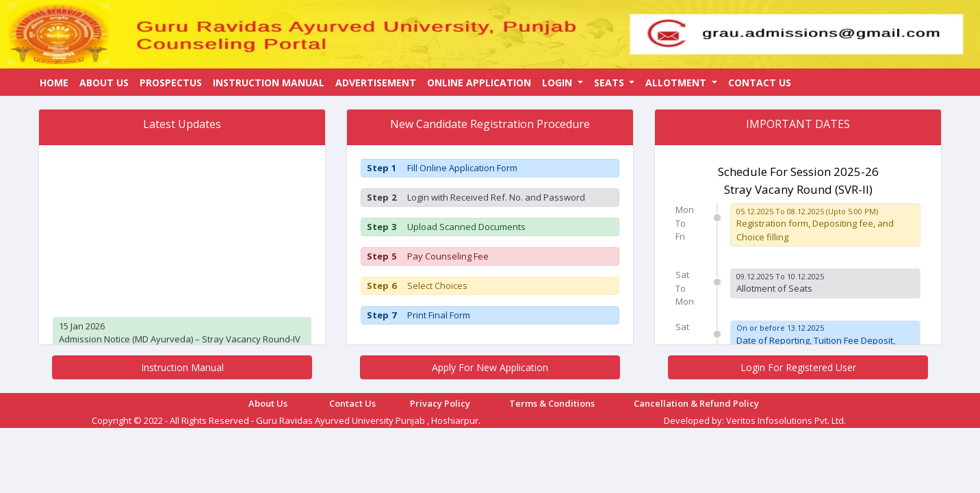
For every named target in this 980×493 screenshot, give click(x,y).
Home (54, 83)
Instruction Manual (269, 83)
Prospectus (171, 83)
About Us (104, 83)
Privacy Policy (440, 403)
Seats (610, 83)
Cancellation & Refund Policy (696, 403)
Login (558, 83)
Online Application (479, 83)
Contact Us (760, 83)
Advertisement (376, 83)
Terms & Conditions (552, 403)
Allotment (677, 83)
